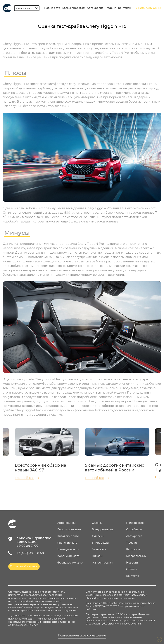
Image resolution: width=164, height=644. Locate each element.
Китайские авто (68, 536)
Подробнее (24, 478)
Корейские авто (68, 556)
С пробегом (134, 529)
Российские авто (69, 529)
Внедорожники (102, 529)
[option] (47, 454)
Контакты (125, 8)
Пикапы (97, 556)
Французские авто (70, 563)
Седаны (97, 523)
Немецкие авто (68, 549)
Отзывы (131, 569)
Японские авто (67, 543)
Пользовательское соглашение (82, 636)
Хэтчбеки (98, 536)
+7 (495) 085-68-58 (148, 8)
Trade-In (111, 8)
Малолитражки (102, 563)
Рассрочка (133, 549)
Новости (132, 563)
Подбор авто (135, 523)
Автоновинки (67, 523)
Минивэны (99, 549)
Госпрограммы (136, 556)
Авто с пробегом (74, 8)
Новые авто (52, 8)
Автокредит (95, 8)
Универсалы (100, 543)
